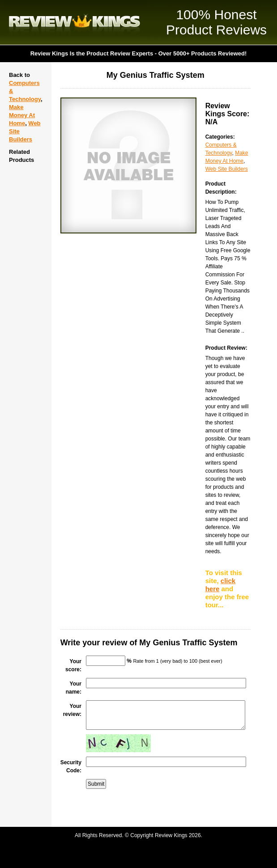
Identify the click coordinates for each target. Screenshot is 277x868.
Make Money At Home (22, 115)
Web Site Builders (227, 169)
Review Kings (75, 22)
